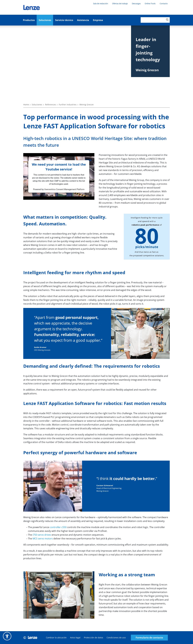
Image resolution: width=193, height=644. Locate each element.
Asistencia (83, 20)
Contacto (164, 3)
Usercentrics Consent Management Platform (64, 189)
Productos (29, 20)
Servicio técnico (64, 20)
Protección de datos (94, 638)
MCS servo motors (43, 539)
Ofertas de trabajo (120, 3)
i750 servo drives (42, 535)
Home (26, 105)
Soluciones (45, 20)
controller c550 (58, 527)
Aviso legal (75, 638)
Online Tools (150, 3)
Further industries (68, 105)
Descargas (136, 3)
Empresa (98, 20)
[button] (7, 636)
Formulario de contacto (149, 638)
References (51, 105)
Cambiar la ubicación (56, 638)
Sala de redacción (101, 3)
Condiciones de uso (116, 638)
